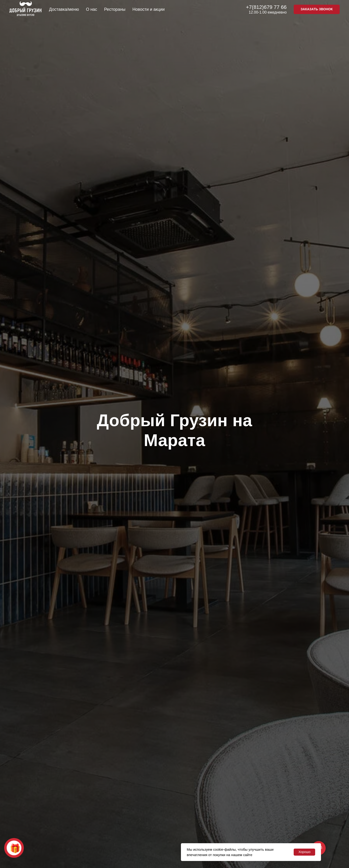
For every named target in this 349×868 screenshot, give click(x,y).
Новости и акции (148, 9)
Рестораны (115, 9)
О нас (92, 9)
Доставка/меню (64, 9)
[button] (317, 9)
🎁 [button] (15, 848)
